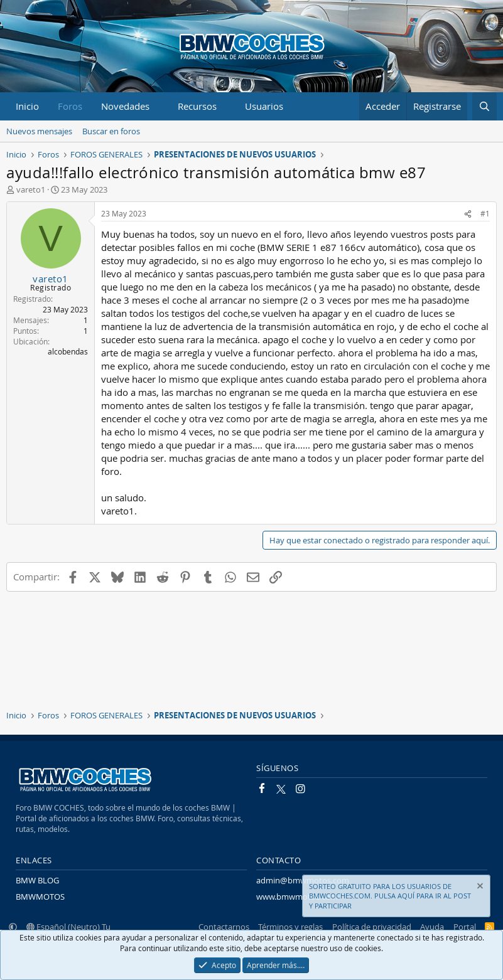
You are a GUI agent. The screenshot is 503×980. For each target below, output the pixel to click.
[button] (160, 106)
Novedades (125, 106)
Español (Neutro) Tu (68, 927)
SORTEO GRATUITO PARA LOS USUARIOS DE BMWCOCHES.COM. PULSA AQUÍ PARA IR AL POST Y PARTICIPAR (390, 896)
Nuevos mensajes (39, 131)
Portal (465, 927)
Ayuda (432, 927)
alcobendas (68, 351)
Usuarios (264, 106)
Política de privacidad (372, 927)
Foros (70, 106)
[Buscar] (484, 106)
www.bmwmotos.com (297, 897)
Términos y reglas (290, 927)
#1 (485, 213)
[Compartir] (468, 214)
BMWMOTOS (40, 897)
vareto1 (31, 189)
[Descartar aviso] (479, 887)
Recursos (197, 106)
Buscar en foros (111, 131)
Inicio (27, 106)
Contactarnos (224, 927)
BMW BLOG (37, 880)
